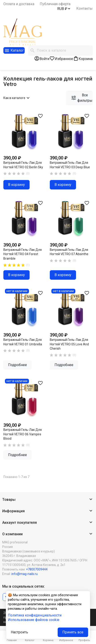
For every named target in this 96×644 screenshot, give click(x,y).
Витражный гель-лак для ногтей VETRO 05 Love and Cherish (69, 344)
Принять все (73, 632)
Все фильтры (82, 98)
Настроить (19, 632)
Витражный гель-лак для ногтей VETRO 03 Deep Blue (70, 165)
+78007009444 (37, 569)
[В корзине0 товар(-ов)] (83, 58)
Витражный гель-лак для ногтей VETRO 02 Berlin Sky (23, 165)
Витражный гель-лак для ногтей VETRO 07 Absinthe (69, 252)
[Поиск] (60, 51)
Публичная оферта (55, 4)
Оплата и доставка (19, 4)
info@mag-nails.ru (25, 574)
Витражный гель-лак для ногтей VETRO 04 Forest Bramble (23, 254)
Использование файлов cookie (34, 620)
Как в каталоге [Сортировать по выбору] (17, 98)
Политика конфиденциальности (35, 615)
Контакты (84, 8)
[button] (48, 500)
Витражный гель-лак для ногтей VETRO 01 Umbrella (23, 342)
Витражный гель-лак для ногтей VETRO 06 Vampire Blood (23, 434)
